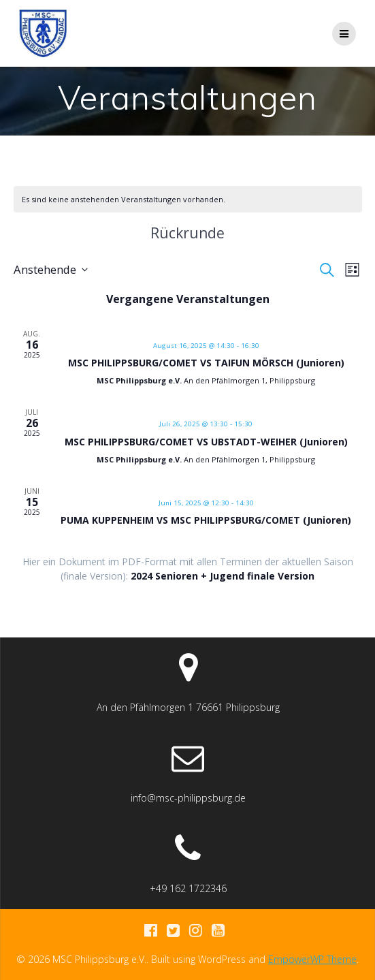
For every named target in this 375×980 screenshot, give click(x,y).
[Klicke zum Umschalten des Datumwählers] (51, 270)
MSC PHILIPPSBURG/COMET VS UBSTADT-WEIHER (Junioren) (206, 442)
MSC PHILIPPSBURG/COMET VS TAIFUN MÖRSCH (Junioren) (206, 363)
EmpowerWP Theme (312, 959)
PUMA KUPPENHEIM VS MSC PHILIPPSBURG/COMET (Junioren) (206, 520)
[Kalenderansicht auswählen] (352, 270)
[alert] (124, 199)
